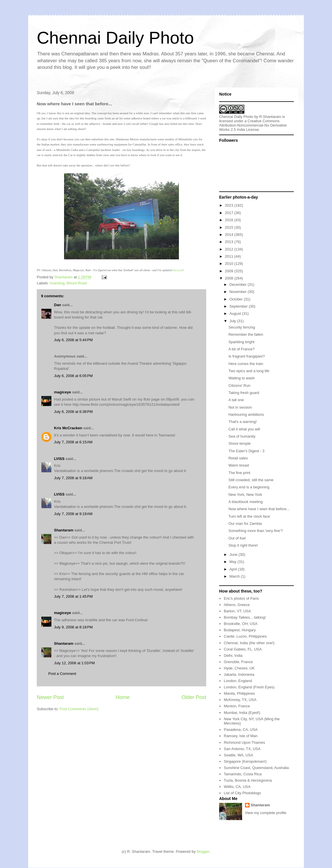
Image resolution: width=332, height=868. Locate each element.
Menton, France (237, 706)
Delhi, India (233, 656)
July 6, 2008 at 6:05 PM (73, 376)
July (233, 321)
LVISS (59, 459)
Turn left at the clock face (249, 516)
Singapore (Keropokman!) (245, 761)
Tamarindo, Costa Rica (243, 774)
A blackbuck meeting (245, 502)
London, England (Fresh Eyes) (249, 687)
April (234, 569)
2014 (230, 235)
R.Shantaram (270, 117)
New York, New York (245, 495)
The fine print (239, 473)
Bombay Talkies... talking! (245, 617)
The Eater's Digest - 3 (246, 451)
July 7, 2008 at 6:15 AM (73, 442)
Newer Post (50, 697)
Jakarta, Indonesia (239, 674)
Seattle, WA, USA (238, 755)
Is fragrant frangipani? (246, 356)
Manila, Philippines (239, 693)
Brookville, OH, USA (241, 624)
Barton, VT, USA (237, 611)
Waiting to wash (241, 378)
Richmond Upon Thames (244, 742)
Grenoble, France (238, 662)
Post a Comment (62, 674)
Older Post (194, 697)
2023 (230, 205)
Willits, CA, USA (237, 787)
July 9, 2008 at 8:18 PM (73, 627)
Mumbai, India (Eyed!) (242, 713)
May (233, 562)
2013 (230, 242)
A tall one (236, 400)
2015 (230, 227)
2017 (230, 213)
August (236, 313)
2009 (230, 271)
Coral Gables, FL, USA (243, 649)
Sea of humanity (242, 436)
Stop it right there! (243, 545)
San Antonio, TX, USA (242, 749)
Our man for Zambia (245, 524)
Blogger (203, 852)
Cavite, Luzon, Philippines (245, 636)
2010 (230, 264)
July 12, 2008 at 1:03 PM (74, 663)
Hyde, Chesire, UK (239, 668)
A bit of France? (241, 349)
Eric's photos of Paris (241, 598)
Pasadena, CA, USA (241, 730)
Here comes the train (246, 364)
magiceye (62, 392)
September (239, 306)
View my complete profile (266, 813)
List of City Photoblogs (242, 793)
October (237, 299)
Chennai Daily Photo (115, 38)
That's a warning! (243, 422)
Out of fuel (237, 538)
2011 (230, 256)
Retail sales (238, 458)
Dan (58, 305)
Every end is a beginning (249, 487)
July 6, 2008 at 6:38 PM (73, 412)
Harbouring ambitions (246, 414)
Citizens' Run (239, 386)
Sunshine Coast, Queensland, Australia (256, 768)
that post (177, 270)
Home (123, 697)
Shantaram (64, 530)
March (235, 576)
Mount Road (77, 283)
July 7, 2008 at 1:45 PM (73, 596)
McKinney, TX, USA (240, 700)
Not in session (240, 407)
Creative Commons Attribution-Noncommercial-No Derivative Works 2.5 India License (253, 125)
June (234, 555)
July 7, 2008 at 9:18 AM (73, 478)
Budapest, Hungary (240, 630)
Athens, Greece (237, 605)
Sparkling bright (241, 342)
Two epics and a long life (249, 371)
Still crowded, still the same (251, 480)
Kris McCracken (68, 428)
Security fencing (242, 327)
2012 (230, 249)
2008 (230, 278)
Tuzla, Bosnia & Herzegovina (248, 780)
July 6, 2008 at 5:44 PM (73, 340)
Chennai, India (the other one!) (249, 643)
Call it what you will (244, 429)
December (239, 285)
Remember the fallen (246, 334)
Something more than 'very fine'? (255, 531)
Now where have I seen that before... (259, 509)
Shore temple (239, 443)
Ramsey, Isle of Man (241, 736)
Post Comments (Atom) (79, 709)
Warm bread (239, 465)
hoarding (57, 283)
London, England (238, 681)
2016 (230, 220)
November (239, 292)
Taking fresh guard (244, 393)
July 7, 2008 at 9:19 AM (73, 514)
